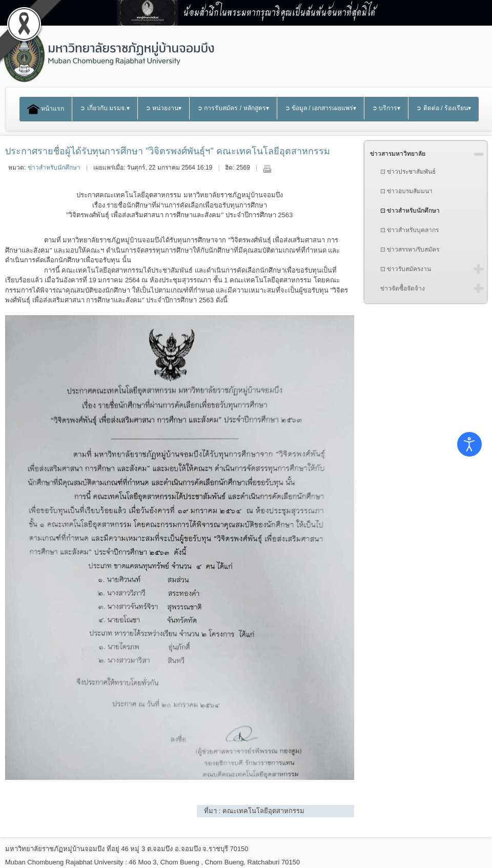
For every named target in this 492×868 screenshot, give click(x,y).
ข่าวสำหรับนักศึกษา (54, 168)
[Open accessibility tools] (469, 444)
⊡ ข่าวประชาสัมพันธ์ (408, 172)
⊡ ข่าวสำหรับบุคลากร (409, 230)
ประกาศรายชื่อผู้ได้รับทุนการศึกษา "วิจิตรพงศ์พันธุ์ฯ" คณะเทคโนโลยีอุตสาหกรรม (168, 151)
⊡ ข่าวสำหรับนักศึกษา (410, 211)
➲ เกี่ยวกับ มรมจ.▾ (105, 108)
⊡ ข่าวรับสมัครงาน (406, 269)
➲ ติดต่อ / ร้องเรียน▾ (444, 108)
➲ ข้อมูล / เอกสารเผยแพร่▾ (321, 108)
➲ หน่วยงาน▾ (163, 108)
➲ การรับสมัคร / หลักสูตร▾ (233, 108)
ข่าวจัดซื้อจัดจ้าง (403, 288)
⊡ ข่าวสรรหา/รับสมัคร (410, 250)
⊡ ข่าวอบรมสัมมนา (406, 191)
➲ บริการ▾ (386, 108)
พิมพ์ (267, 169)
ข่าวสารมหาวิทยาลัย (398, 154)
